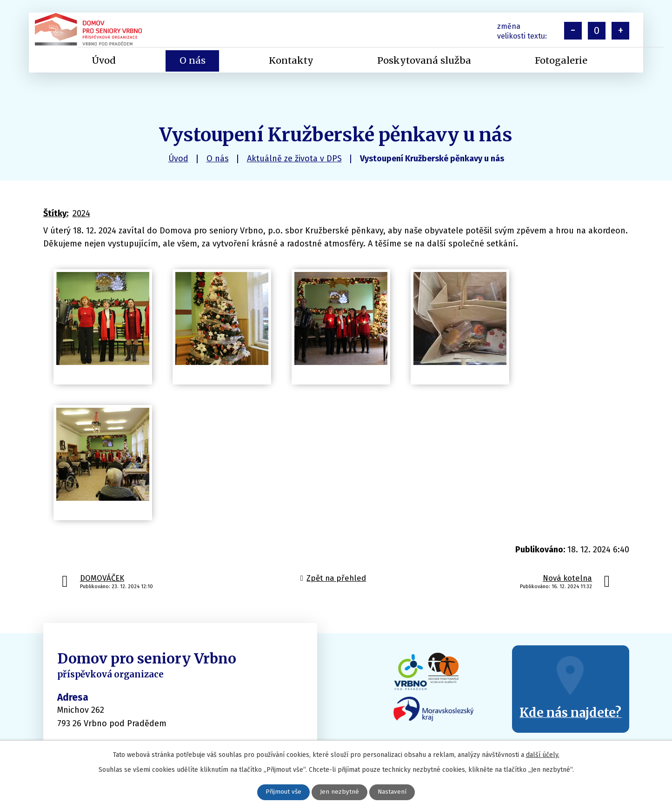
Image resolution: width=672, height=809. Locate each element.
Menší (573, 31)
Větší (620, 31)
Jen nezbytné (340, 792)
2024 (81, 213)
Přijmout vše (283, 792)
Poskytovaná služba (424, 60)
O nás (218, 159)
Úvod (178, 159)
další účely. (543, 754)
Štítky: (56, 213)
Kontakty (291, 60)
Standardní (597, 31)
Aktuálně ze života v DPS (294, 159)
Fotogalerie (561, 60)
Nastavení (393, 792)
